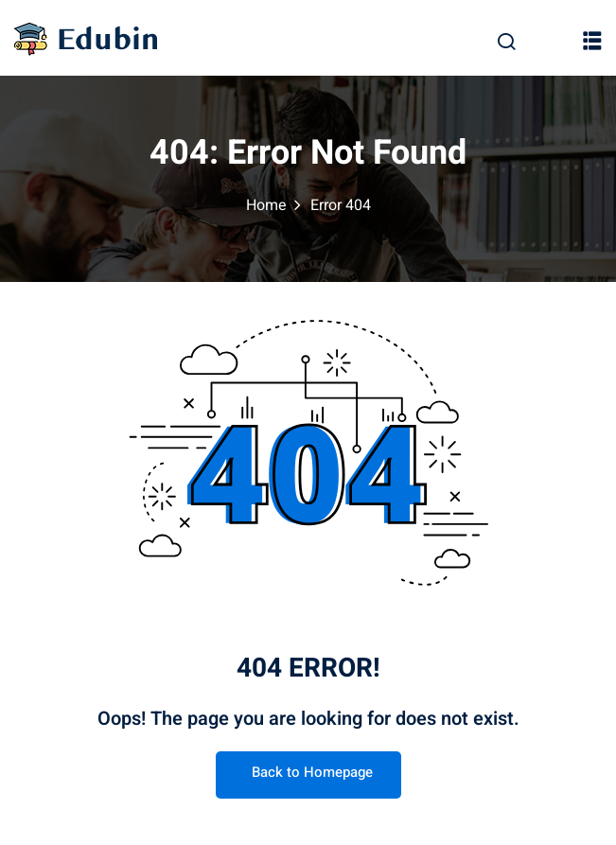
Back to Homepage (308, 772)
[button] (592, 40)
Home (266, 205)
